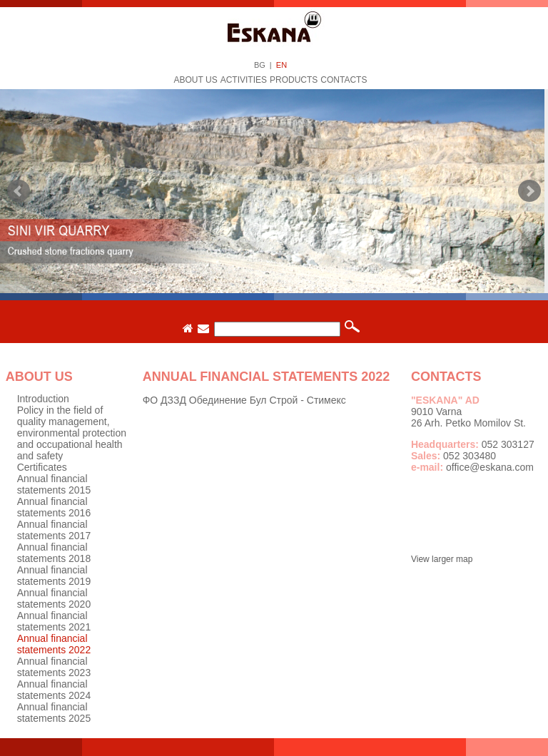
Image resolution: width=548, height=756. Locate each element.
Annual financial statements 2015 (54, 484)
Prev (19, 191)
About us (196, 80)
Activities (244, 80)
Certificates (42, 467)
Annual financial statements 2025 (54, 712)
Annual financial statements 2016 (54, 507)
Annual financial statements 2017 (54, 530)
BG (260, 65)
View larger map (442, 559)
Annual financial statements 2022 (54, 644)
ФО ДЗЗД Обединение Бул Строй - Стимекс (244, 400)
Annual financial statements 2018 (54, 553)
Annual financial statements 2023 (54, 667)
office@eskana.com (490, 467)
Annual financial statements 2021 (54, 621)
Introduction (43, 399)
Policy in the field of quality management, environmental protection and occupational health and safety (72, 433)
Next (529, 191)
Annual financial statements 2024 (54, 690)
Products (294, 80)
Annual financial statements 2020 (54, 598)
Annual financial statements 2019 (54, 576)
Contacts (344, 80)
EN (281, 65)
